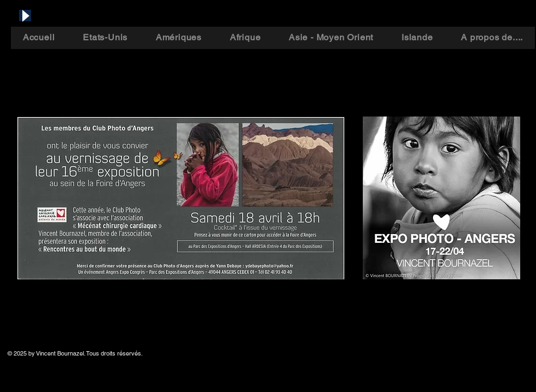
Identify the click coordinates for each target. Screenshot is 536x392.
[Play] (25, 16)
